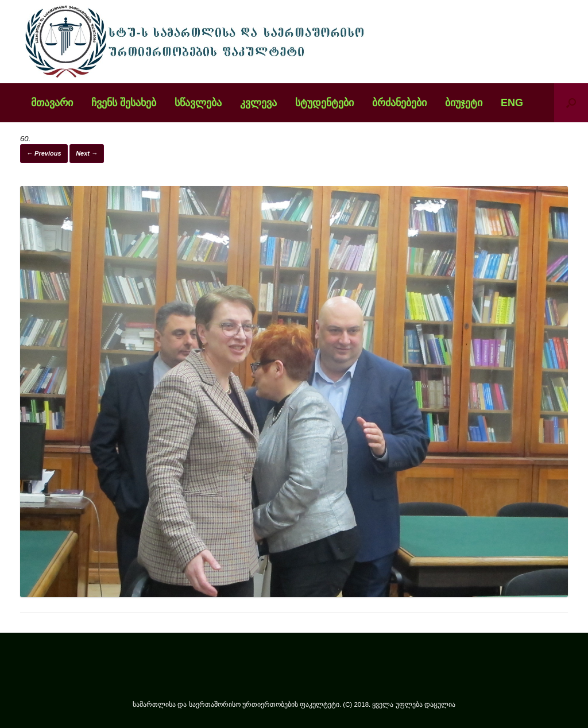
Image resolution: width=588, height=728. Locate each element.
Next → (87, 153)
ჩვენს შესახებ (124, 103)
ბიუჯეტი (464, 103)
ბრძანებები (399, 103)
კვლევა (258, 103)
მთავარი (52, 103)
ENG (512, 103)
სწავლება (198, 103)
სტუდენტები (324, 103)
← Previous (44, 153)
